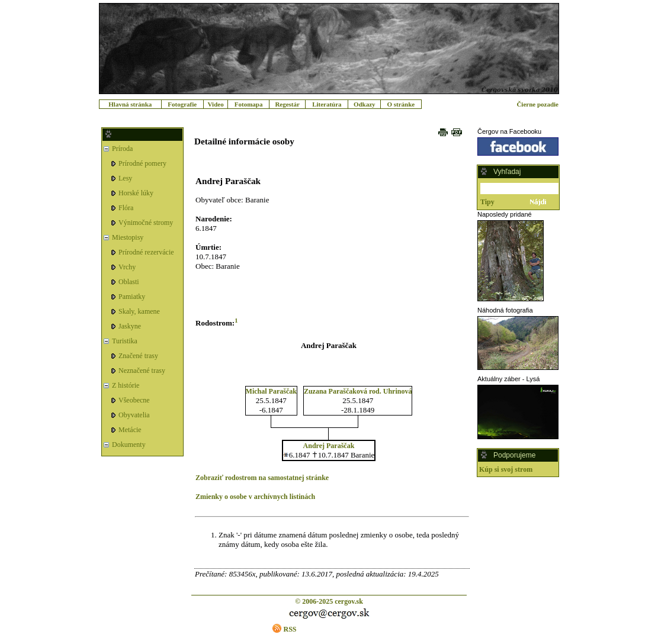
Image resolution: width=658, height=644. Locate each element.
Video (216, 104)
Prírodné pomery (142, 163)
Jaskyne (130, 326)
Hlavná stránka (130, 104)
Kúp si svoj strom (506, 469)
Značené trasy (138, 356)
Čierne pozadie (537, 104)
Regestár (287, 104)
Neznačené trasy (142, 371)
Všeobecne (134, 400)
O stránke (401, 104)
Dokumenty (129, 445)
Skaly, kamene (139, 311)
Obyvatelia (134, 415)
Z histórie (126, 385)
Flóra (126, 208)
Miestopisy (128, 237)
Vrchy (127, 267)
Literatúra (327, 104)
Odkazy (365, 104)
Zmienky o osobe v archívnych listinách (255, 497)
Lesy (125, 178)
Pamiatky (132, 297)
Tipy (487, 202)
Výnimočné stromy (146, 223)
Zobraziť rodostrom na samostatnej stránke (262, 478)
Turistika (125, 341)
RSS (290, 629)
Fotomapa (249, 104)
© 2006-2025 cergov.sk (329, 601)
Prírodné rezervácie (146, 252)
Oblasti (129, 282)
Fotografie (182, 104)
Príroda (122, 149)
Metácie (130, 430)
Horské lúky (136, 193)
